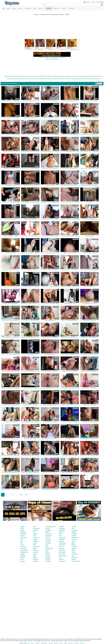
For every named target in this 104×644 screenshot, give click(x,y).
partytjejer (23, 532)
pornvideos (62, 545)
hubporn (61, 559)
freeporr (61, 547)
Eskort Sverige (65, 76)
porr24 (47, 532)
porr (47, 545)
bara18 (74, 559)
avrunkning (36, 547)
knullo (22, 545)
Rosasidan (85, 76)
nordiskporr (23, 534)
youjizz (35, 554)
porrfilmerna (75, 554)
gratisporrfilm (49, 548)
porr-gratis (48, 534)
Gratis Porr (50, 79)
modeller (61, 527)
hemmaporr (62, 561)
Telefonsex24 (43, 76)
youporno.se (26, 643)
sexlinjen (74, 532)
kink (60, 558)
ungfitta (22, 527)
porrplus (48, 554)
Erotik (46, 79)
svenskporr (23, 547)
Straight (87, 2)
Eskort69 (15, 79)
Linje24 (6, 76)
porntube (62, 548)
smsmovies (49, 536)
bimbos (35, 558)
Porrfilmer (68, 79)
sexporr (48, 538)
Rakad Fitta (56, 79)
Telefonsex (22, 76)
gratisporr (36, 530)
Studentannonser (29, 79)
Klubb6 (90, 76)
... (17, 495)
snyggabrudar (24, 552)
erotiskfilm (62, 539)
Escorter (36, 79)
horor (60, 534)
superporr (74, 547)
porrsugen (48, 543)
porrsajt (48, 559)
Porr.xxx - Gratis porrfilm (52, 59)
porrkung (74, 539)
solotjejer (36, 541)
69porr (35, 548)
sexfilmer (48, 541)
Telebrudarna (16, 76)
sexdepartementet (51, 527)
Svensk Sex (62, 79)
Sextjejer (80, 76)
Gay (93, 2)
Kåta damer (97, 79)
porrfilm (48, 528)
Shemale (99, 2)
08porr (47, 552)
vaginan (35, 534)
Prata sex (32, 76)
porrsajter (48, 558)
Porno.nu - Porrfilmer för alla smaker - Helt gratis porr (52, 58)
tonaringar (75, 530)
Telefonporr (50, 76)
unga (34, 536)
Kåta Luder (10, 79)
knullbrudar (23, 538)
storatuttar (75, 558)
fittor (34, 532)
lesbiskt (61, 532)
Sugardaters (77, 79)
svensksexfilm (76, 561)
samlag (22, 554)
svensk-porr (36, 538)
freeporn (23, 558)
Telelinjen (10, 76)
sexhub (74, 552)
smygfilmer (49, 530)
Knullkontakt (41, 79)
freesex (74, 545)
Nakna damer (84, 79)
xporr (34, 556)
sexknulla (48, 539)
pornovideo (62, 552)
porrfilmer (74, 534)
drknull (22, 528)
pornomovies (63, 556)
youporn (35, 552)
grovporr (23, 561)
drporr (47, 550)
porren (22, 559)
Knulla (72, 79)
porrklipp (23, 556)
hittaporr (74, 548)
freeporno (36, 559)
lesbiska (74, 536)
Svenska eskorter (74, 76)
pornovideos (62, 550)
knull (22, 539)
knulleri (22, 536)
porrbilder (48, 561)
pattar (73, 556)
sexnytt (35, 543)
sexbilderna (36, 528)
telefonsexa (75, 538)
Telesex (27, 76)
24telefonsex (63, 543)
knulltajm (36, 561)
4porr (34, 527)
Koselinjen (37, 76)
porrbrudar (62, 530)
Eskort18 (94, 76)
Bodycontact (100, 76)
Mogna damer (91, 79)
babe (73, 543)
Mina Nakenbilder (57, 76)
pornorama (62, 554)
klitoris (73, 550)
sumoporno (23, 548)
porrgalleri (62, 528)
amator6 (61, 541)
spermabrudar (24, 550)
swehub (74, 527)
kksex (47, 547)
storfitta (35, 539)
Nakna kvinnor (21, 79)
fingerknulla (62, 538)
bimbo (73, 541)
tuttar (73, 528)
